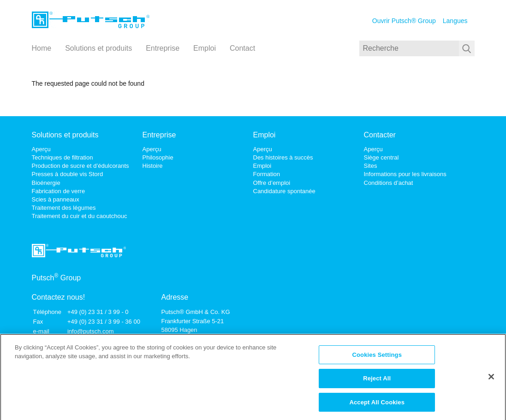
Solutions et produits (98, 48)
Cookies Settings (377, 358)
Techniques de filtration (63, 157)
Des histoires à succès (283, 157)
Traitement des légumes (64, 208)
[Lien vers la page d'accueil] (91, 21)
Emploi (205, 48)
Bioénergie (46, 183)
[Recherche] (409, 48)
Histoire (153, 166)
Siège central (381, 157)
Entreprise (163, 48)
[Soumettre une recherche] (467, 48)
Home (42, 48)
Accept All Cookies (377, 405)
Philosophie (158, 157)
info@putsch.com (91, 331)
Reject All (377, 382)
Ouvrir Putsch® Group (404, 21)
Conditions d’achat (389, 183)
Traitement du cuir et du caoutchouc (80, 216)
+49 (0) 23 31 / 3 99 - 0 (98, 312)
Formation (267, 174)
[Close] (491, 379)
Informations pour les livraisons (405, 174)
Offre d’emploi (272, 183)
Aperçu (41, 149)
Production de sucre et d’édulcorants (80, 166)
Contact (242, 48)
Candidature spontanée (284, 191)
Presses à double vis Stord (68, 174)
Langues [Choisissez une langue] (455, 21)
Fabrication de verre (59, 191)
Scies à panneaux (56, 199)
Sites (371, 166)
